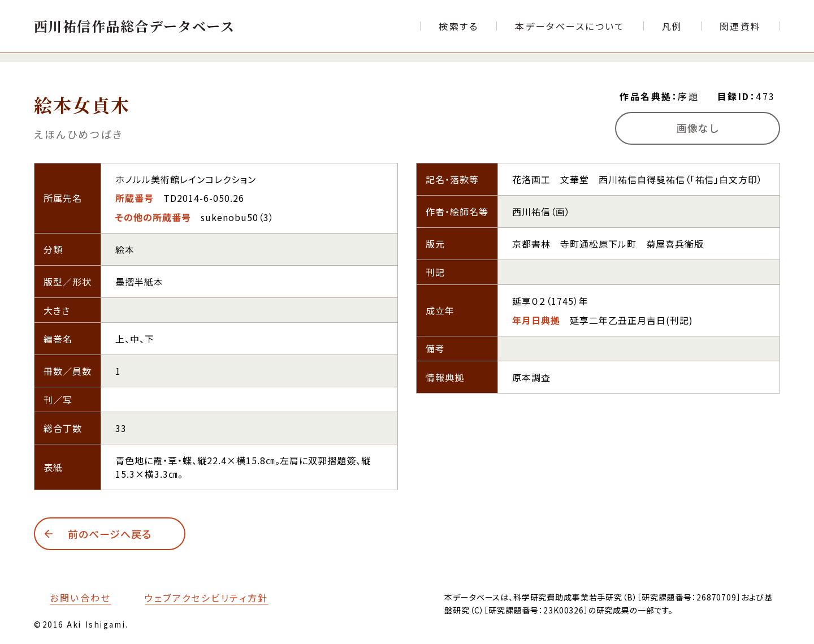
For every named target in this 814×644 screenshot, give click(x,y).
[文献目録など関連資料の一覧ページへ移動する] (741, 26)
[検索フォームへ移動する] (458, 26)
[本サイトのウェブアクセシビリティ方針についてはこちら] (198, 598)
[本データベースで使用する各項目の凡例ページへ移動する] (672, 26)
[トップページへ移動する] (134, 26)
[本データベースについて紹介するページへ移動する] (570, 26)
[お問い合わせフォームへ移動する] (72, 598)
